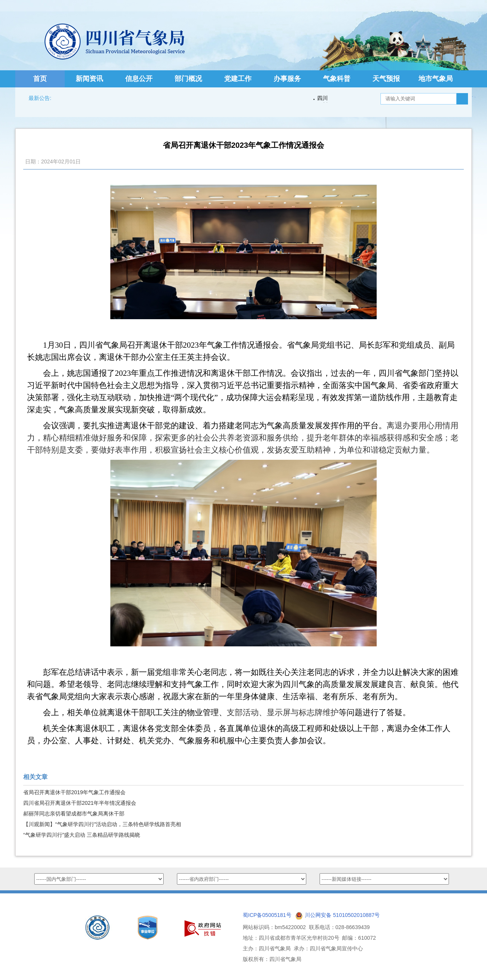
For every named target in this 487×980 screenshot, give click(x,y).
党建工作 (238, 79)
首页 (40, 79)
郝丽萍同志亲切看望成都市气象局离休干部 (74, 814)
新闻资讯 (89, 79)
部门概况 (188, 79)
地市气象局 (436, 79)
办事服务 (287, 79)
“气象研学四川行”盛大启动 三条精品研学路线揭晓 (82, 835)
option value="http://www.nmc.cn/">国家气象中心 (99, 879)
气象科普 (337, 79)
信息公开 (139, 79)
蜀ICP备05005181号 (267, 915)
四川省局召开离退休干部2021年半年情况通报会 (80, 803)
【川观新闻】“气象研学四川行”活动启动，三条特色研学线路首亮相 (102, 824)
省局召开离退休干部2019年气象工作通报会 (74, 792)
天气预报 (386, 79)
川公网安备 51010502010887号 (342, 915)
